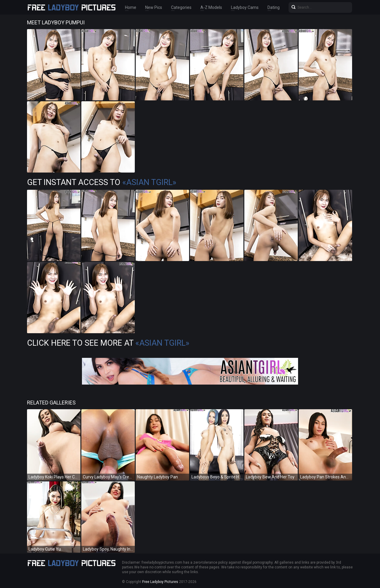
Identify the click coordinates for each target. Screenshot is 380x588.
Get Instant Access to (102, 182)
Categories (181, 7)
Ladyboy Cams (245, 7)
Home (131, 7)
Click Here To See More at (108, 343)
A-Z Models (211, 7)
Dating (274, 7)
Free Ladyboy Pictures (160, 582)
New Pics (154, 7)
